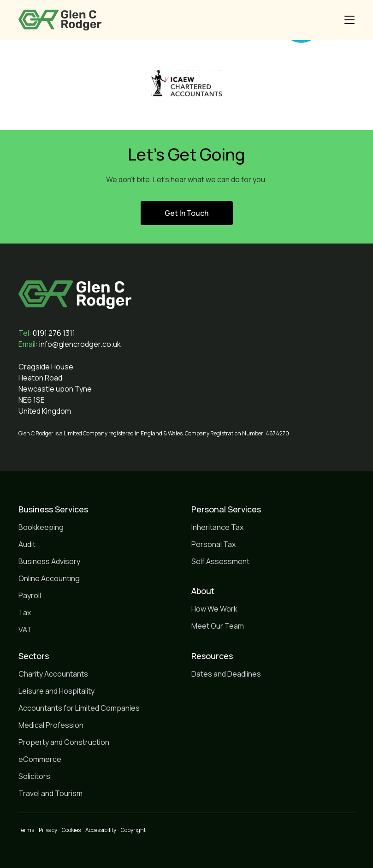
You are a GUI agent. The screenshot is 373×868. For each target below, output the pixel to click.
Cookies (71, 830)
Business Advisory (49, 561)
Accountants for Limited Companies (79, 708)
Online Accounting (49, 578)
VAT (25, 630)
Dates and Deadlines (226, 674)
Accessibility (101, 830)
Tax (25, 612)
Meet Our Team (218, 626)
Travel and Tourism (50, 793)
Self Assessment (220, 561)
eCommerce (40, 759)
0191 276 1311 (47, 333)
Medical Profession (51, 725)
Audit (27, 544)
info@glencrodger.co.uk (70, 344)
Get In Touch (186, 213)
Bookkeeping (41, 527)
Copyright (133, 830)
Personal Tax (213, 544)
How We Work (214, 609)
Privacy (48, 830)
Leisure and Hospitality (56, 691)
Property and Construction (64, 742)
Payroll (30, 595)
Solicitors (34, 776)
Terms (26, 830)
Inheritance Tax (217, 527)
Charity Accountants (53, 674)
